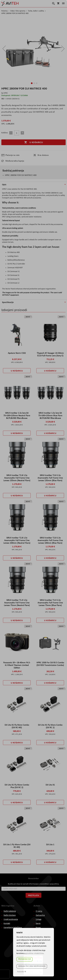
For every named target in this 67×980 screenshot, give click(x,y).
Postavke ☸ (22, 972)
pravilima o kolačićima (35, 953)
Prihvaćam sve (25, 959)
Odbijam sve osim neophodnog (32, 966)
